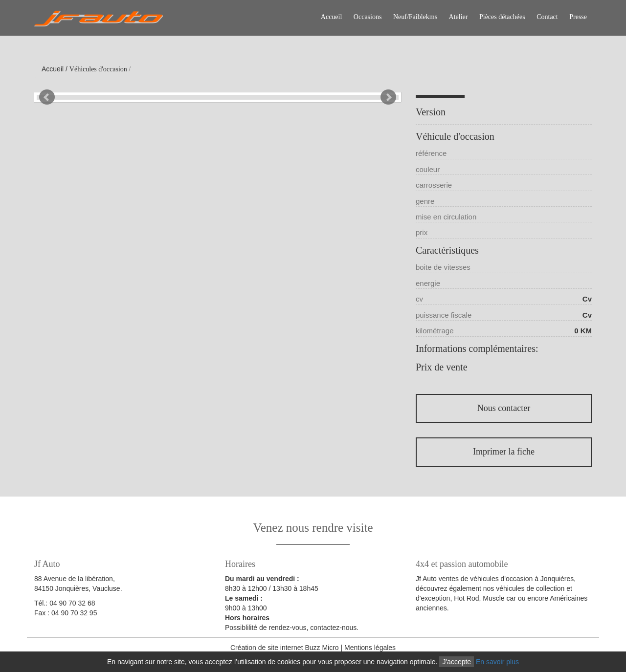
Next (388, 97)
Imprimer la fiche (504, 452)
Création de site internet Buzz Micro (285, 648)
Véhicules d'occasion (98, 69)
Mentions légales (370, 648)
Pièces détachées (502, 17)
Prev (47, 97)
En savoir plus (497, 662)
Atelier (458, 17)
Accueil (332, 17)
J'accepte (457, 662)
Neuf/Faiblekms (415, 17)
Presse (578, 17)
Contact (547, 17)
